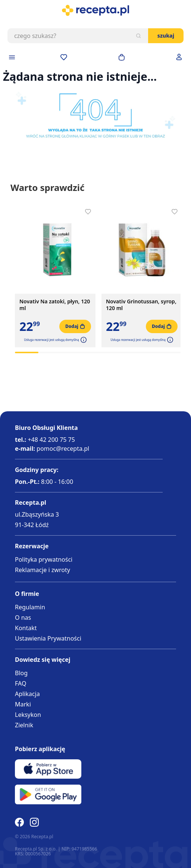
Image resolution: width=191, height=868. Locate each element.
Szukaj (166, 36)
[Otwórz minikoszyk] (122, 57)
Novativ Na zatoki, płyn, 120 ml (55, 305)
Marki (23, 704)
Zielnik (24, 725)
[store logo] (95, 10)
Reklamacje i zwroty (43, 570)
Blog (21, 673)
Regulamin (30, 607)
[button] (83, 340)
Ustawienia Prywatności (48, 638)
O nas (23, 618)
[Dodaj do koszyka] (75, 326)
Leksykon (28, 715)
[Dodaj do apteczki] (88, 212)
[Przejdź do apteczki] (64, 57)
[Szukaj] (138, 36)
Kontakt (26, 628)
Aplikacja (27, 694)
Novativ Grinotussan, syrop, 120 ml (141, 305)
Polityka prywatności (44, 559)
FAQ (21, 683)
